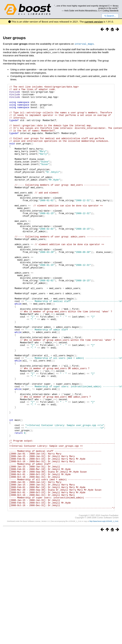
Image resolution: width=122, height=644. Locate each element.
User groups (14, 38)
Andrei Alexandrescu (88, 11)
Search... (110, 16)
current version (94, 22)
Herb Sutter (69, 11)
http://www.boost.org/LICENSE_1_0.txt (104, 611)
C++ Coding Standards (108, 11)
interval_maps (84, 44)
